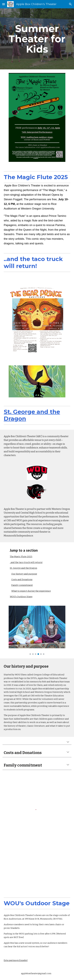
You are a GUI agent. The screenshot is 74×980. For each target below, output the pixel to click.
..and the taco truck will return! (26, 562)
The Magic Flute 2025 (21, 557)
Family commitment (22, 585)
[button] (4, 4)
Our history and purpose (24, 574)
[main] (37, 39)
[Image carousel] (37, 630)
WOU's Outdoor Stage (21, 597)
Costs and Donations (22, 579)
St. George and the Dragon (23, 568)
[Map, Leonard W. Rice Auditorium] (37, 872)
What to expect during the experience (31, 591)
